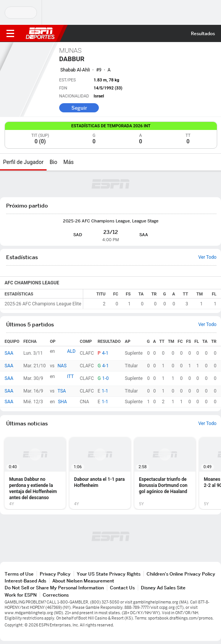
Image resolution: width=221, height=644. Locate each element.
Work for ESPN (21, 595)
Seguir (79, 108)
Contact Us (122, 588)
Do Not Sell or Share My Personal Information (54, 588)
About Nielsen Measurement (83, 581)
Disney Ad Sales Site (163, 588)
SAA (9, 353)
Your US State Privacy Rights (109, 574)
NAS (62, 366)
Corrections (56, 595)
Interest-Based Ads (25, 581)
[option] (35, 473)
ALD (71, 351)
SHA (63, 402)
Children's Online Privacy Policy (181, 574)
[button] (35, 473)
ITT (71, 376)
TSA (62, 391)
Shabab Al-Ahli (75, 70)
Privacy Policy (55, 574)
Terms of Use (19, 574)
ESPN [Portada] (40, 33)
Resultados (203, 33)
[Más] (79, 162)
